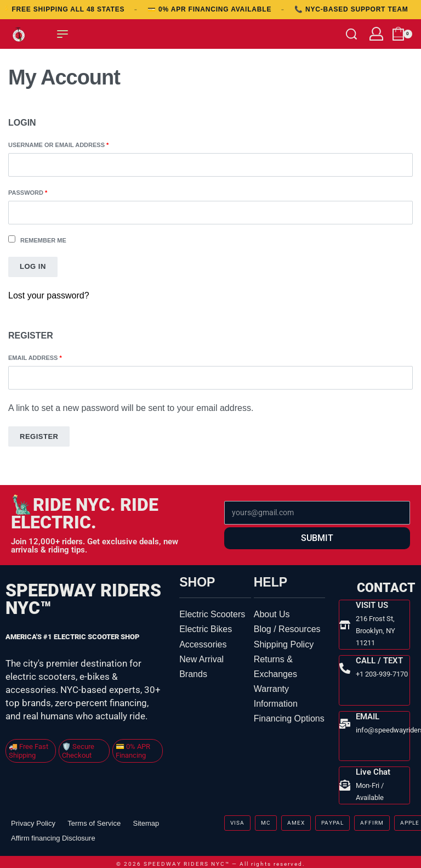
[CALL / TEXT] (344, 667)
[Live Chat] (344, 781)
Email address (51, 357)
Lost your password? (49, 295)
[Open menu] (62, 34)
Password (43, 192)
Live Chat (372, 768)
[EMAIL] (344, 721)
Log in (33, 266)
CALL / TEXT (379, 659)
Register (39, 436)
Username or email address (74, 144)
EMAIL (367, 714)
